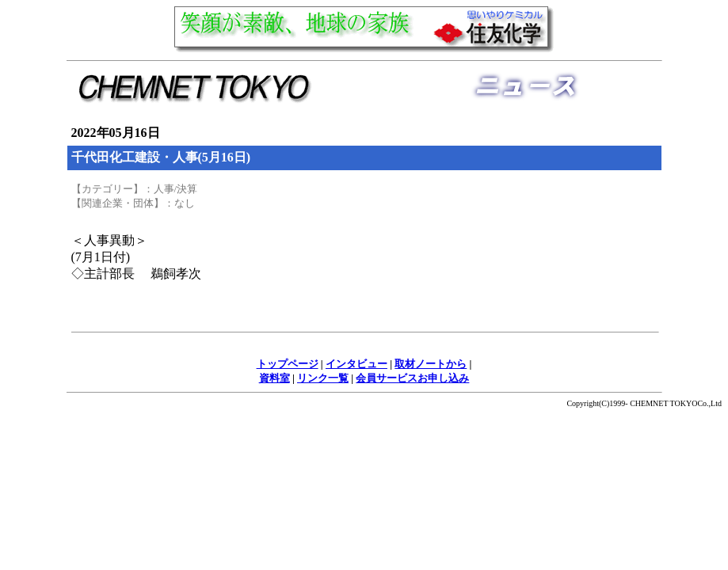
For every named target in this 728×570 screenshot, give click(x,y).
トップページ (288, 364)
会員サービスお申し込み (412, 378)
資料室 (274, 378)
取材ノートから (431, 364)
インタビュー (356, 364)
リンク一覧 (323, 378)
